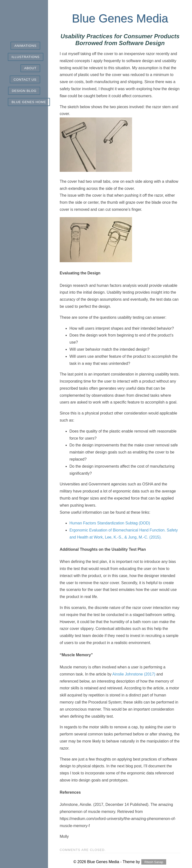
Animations (25, 46)
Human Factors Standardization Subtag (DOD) (110, 523)
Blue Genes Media (120, 18)
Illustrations (26, 57)
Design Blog (24, 91)
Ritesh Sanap (154, 862)
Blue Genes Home (29, 102)
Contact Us (25, 80)
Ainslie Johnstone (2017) (134, 674)
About (30, 68)
